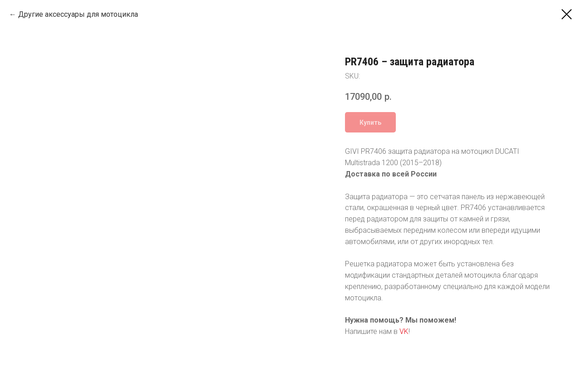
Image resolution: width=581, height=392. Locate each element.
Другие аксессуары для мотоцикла (78, 14)
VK (404, 331)
